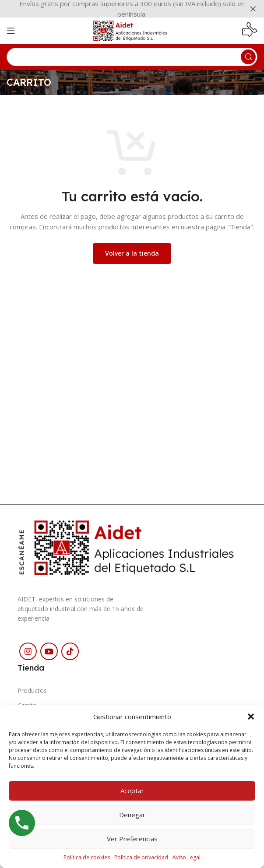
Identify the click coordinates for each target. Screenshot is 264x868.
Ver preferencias (132, 839)
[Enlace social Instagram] (28, 651)
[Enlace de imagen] (132, 546)
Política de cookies (87, 857)
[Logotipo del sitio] (132, 30)
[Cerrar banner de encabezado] (253, 9)
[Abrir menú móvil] (11, 31)
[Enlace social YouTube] (49, 651)
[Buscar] (132, 57)
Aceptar (132, 791)
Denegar (132, 815)
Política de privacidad (141, 857)
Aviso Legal (187, 857)
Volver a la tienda (132, 253)
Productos (32, 691)
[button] (251, 717)
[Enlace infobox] (250, 31)
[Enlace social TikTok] (70, 651)
